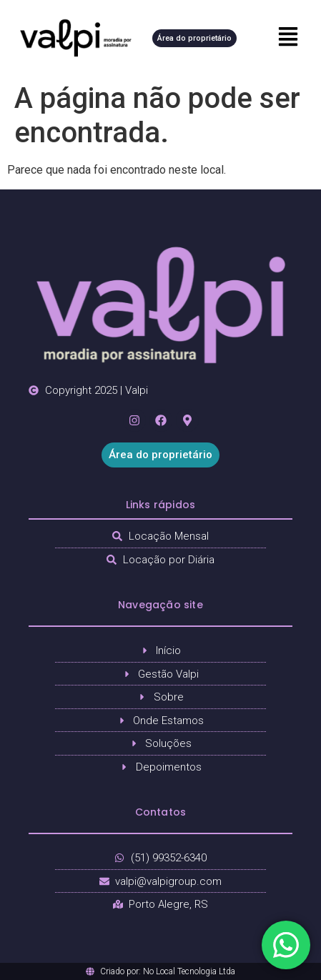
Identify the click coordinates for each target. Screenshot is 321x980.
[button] (283, 38)
